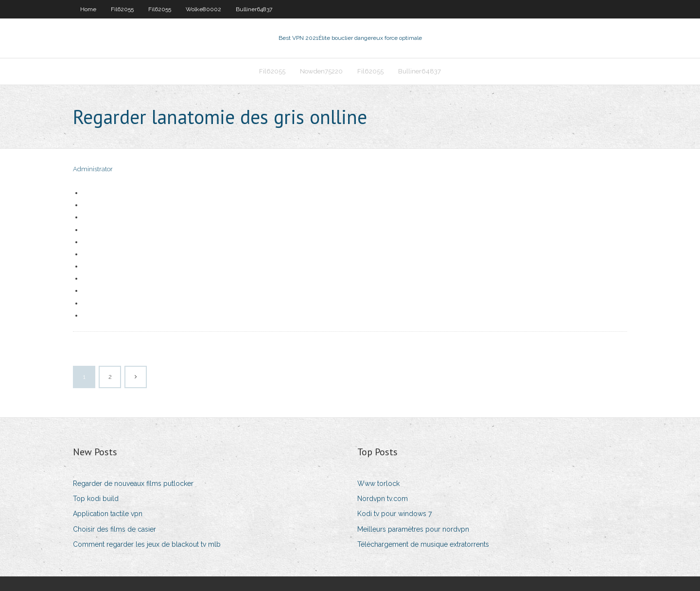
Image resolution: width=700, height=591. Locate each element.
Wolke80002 (203, 9)
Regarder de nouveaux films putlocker (133, 484)
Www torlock (378, 484)
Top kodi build (96, 499)
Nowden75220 (321, 71)
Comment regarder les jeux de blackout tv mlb (147, 544)
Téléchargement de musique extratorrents (423, 544)
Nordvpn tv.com (383, 499)
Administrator (93, 169)
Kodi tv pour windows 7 (394, 514)
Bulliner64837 (254, 9)
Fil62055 (122, 9)
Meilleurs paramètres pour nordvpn (413, 529)
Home (88, 9)
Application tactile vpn (108, 514)
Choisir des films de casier (114, 529)
